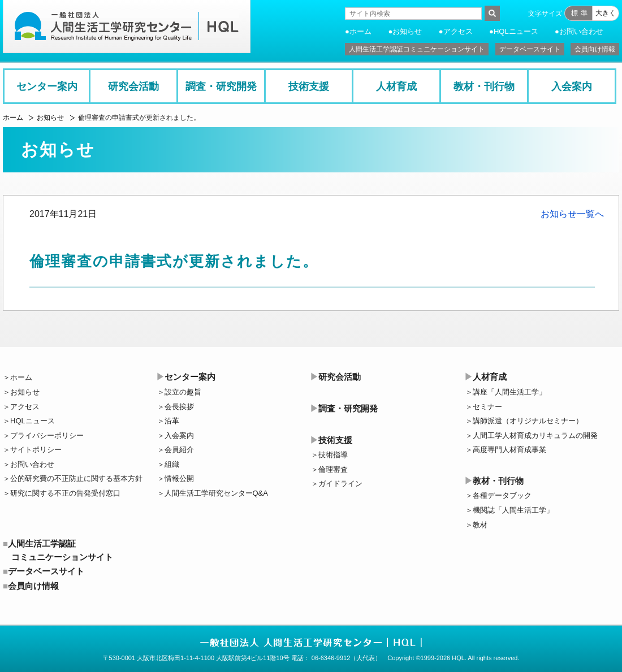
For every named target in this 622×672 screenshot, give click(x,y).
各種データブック (502, 495)
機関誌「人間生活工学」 (513, 510)
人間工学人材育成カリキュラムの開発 (535, 435)
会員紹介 (179, 450)
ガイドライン (340, 484)
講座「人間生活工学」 (509, 392)
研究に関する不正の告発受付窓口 (65, 493)
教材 (480, 525)
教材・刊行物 (484, 86)
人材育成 (396, 86)
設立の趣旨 (183, 392)
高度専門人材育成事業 (509, 450)
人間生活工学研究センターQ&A (216, 493)
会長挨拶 (179, 407)
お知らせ (407, 31)
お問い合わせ (581, 31)
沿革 (172, 421)
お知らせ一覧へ (572, 214)
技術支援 (309, 86)
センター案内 (47, 86)
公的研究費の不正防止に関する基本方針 (76, 478)
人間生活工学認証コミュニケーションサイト (417, 49)
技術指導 (333, 455)
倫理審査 (333, 469)
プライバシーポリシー (47, 435)
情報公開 (179, 478)
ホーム (360, 31)
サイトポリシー (36, 450)
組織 (172, 464)
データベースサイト (530, 49)
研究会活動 (133, 86)
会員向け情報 (595, 49)
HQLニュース (516, 31)
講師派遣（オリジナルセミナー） (528, 421)
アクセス (458, 31)
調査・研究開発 (221, 86)
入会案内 (572, 86)
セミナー (487, 407)
